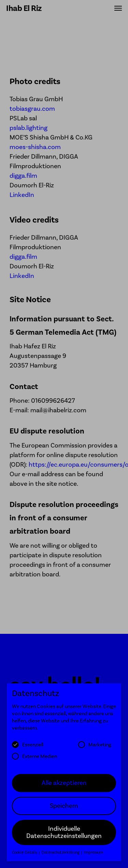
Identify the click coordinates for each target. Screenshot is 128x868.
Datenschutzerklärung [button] (61, 856)
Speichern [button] (64, 809)
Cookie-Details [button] (25, 856)
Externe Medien (34, 760)
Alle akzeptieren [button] (64, 786)
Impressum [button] (94, 856)
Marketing (95, 748)
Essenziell (28, 748)
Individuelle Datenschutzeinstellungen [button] (64, 836)
